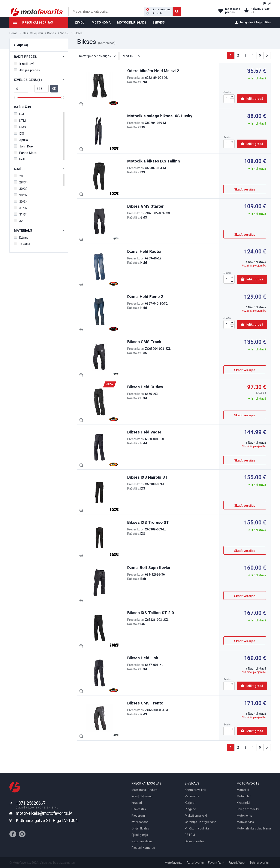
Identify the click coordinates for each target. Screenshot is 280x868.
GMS (20, 127)
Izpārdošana (140, 822)
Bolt (19, 159)
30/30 (21, 189)
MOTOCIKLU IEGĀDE (132, 22)
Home (13, 33)
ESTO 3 (190, 835)
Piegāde (190, 809)
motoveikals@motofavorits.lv (44, 813)
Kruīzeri (137, 803)
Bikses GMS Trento (145, 703)
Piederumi (139, 816)
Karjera (190, 803)
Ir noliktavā (24, 64)
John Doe (23, 146)
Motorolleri (244, 796)
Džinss (21, 238)
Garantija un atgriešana (201, 822)
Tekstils (22, 244)
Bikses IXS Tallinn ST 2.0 (151, 613)
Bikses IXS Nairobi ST (147, 477)
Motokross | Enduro (144, 790)
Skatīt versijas (245, 189)
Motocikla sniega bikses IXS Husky (160, 116)
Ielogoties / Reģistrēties (255, 22)
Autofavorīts (195, 863)
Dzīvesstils (139, 809)
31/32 (21, 208)
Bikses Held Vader (144, 432)
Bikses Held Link (143, 658)
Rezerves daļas (142, 841)
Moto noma (245, 816)
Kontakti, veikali (195, 790)
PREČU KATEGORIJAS (31, 23)
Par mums (192, 796)
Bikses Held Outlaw (145, 387)
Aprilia (21, 140)
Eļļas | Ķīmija (140, 835)
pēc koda (154, 13)
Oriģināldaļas (140, 828)
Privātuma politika (197, 828)
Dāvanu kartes (195, 841)
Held (20, 114)
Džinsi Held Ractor (144, 251)
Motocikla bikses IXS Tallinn (154, 161)
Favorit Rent (216, 863)
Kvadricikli (243, 803)
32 (18, 221)
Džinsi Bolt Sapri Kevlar (149, 568)
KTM (20, 121)
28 (18, 176)
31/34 (21, 214)
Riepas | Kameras (143, 848)
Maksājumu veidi (196, 816)
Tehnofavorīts (259, 863)
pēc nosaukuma (158, 10)
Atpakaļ (22, 45)
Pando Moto (25, 153)
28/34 (21, 182)
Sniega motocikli (248, 809)
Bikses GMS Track (144, 342)
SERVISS (159, 22)
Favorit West (237, 863)
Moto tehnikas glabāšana (254, 828)
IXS (19, 134)
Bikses (52, 33)
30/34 (21, 202)
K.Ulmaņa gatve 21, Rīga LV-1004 (47, 820)
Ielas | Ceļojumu (32, 33)
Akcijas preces (27, 70)
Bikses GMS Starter (145, 206)
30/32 (21, 195)
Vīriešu (65, 33)
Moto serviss (245, 822)
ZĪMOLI (80, 22)
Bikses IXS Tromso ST (148, 522)
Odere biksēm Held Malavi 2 (153, 71)
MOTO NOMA (101, 22)
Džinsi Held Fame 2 (145, 297)
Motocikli (243, 790)
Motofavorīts (174, 863)
